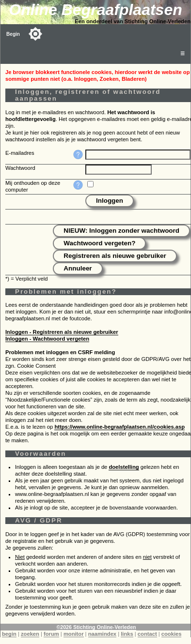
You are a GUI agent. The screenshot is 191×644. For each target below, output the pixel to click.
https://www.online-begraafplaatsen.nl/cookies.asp (119, 427)
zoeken (30, 634)
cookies (172, 634)
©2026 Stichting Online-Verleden (96, 627)
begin (9, 634)
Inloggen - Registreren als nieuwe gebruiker (62, 332)
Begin (13, 34)
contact (147, 634)
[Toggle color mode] (35, 34)
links (127, 634)
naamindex (102, 634)
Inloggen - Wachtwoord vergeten (47, 339)
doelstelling (124, 467)
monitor (74, 634)
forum (51, 634)
